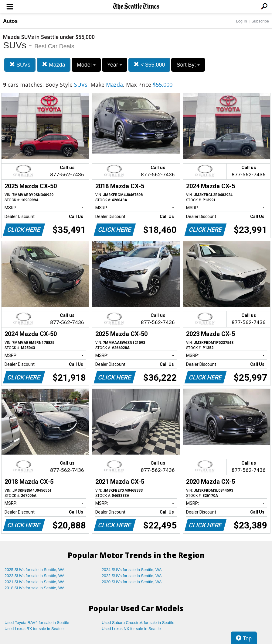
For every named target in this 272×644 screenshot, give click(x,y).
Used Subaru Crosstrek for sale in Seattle (138, 623)
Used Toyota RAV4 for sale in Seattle (37, 623)
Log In (241, 21)
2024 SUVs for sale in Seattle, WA (132, 570)
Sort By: (188, 65)
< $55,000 (149, 65)
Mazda (54, 65)
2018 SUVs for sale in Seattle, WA (35, 588)
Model (86, 65)
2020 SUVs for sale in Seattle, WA (132, 582)
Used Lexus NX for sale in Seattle (131, 629)
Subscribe (260, 21)
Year (115, 65)
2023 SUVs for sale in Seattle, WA (35, 576)
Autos (10, 21)
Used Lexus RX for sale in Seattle (34, 629)
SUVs (20, 65)
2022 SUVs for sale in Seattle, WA (132, 576)
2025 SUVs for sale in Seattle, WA (35, 570)
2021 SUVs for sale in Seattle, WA (35, 582)
